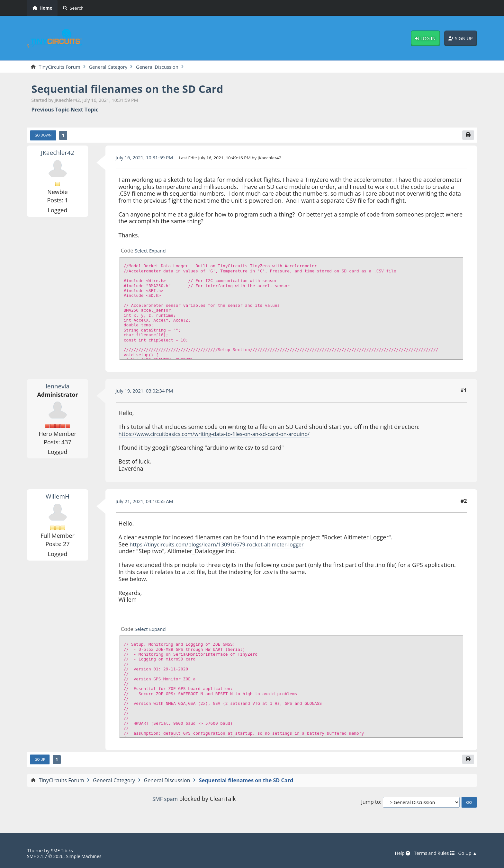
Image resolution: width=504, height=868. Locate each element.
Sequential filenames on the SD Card (136, 89)
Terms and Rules (431, 854)
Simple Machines (89, 856)
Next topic (85, 110)
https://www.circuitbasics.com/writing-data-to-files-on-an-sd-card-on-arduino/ (223, 435)
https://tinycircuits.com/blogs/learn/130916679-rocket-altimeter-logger (225, 545)
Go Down (44, 137)
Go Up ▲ (467, 854)
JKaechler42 (58, 154)
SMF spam (165, 801)
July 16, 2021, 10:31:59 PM (147, 159)
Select (142, 252)
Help (397, 854)
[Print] (468, 136)
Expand (159, 252)
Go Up (41, 761)
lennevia (58, 387)
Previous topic (50, 110)
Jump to (370, 805)
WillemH (58, 498)
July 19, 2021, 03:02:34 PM (147, 392)
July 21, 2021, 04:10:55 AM (147, 502)
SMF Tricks (63, 851)
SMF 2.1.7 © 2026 (47, 856)
